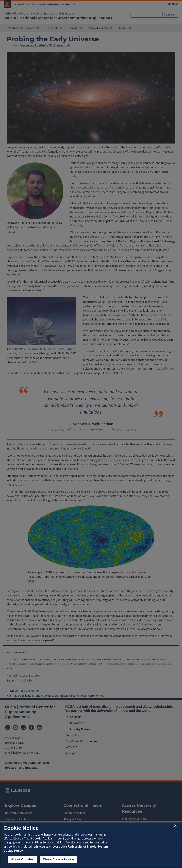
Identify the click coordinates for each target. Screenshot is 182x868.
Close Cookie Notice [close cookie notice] (58, 859)
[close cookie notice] (175, 826)
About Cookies (22, 859)
